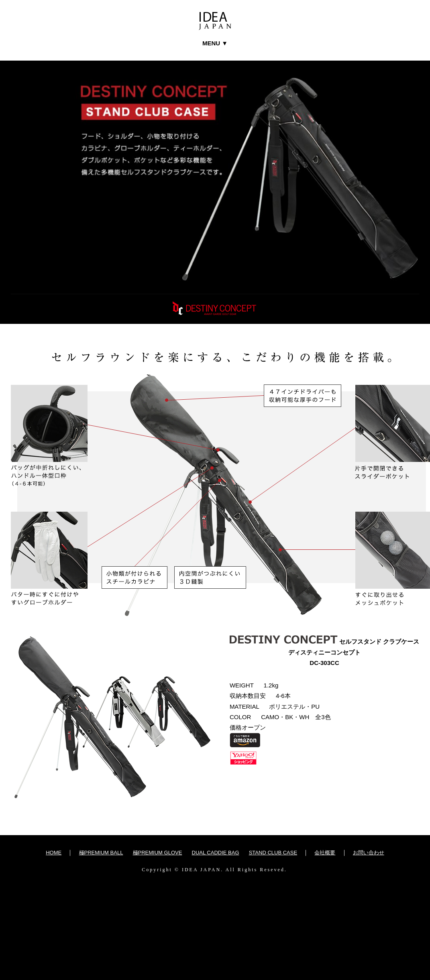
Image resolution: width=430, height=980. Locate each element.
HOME (54, 853)
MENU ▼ (215, 43)
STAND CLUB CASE (273, 853)
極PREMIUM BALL (101, 853)
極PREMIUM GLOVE (158, 853)
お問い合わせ (369, 853)
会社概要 (325, 853)
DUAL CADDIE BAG (216, 853)
